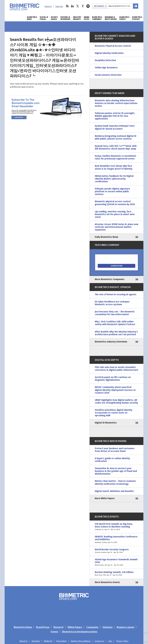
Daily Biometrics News (107, 237)
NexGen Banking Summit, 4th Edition (116, 574)
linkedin (72, 6)
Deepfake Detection (105, 60)
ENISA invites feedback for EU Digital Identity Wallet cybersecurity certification (114, 179)
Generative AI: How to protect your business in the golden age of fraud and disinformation (116, 471)
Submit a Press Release (81, 641)
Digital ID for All (44, 18)
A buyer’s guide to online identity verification (112, 460)
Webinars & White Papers (111, 18)
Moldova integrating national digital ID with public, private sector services (116, 137)
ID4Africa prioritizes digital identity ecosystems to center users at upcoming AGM (114, 413)
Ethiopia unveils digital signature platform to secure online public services (112, 192)
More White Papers (105, 498)
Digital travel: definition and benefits (114, 491)
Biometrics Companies (97, 18)
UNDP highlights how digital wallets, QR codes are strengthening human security (116, 401)
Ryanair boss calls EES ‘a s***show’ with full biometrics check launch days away (116, 147)
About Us (48, 6)
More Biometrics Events (107, 582)
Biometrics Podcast (137, 18)
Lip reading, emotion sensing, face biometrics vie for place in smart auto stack (115, 214)
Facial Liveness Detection (108, 75)
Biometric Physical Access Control (113, 46)
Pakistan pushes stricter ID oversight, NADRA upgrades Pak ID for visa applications (115, 116)
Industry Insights (77, 18)
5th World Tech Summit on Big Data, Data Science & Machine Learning (116, 527)
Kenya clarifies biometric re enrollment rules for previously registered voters (115, 157)
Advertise (36, 641)
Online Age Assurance (106, 68)
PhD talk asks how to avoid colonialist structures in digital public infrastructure (116, 369)
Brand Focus (87, 18)
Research (58, 627)
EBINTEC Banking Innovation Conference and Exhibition (116, 540)
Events (54, 632)
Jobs (110, 641)
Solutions (108, 627)
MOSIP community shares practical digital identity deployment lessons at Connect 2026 (115, 390)
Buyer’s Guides (54, 18)
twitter (78, 6)
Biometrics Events (124, 18)
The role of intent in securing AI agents (116, 294)
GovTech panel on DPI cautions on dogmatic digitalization (113, 379)
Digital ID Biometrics (106, 423)
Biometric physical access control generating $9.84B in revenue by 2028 (115, 203)
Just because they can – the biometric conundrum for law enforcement (115, 313)
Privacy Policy (122, 641)
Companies (92, 627)
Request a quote (125, 627)
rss (67, 6)
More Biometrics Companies (110, 279)
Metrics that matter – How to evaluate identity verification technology (115, 482)
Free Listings (61, 641)
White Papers (75, 627)
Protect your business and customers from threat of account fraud (115, 450)
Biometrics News (32, 18)
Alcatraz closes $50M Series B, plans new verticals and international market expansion (116, 227)
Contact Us (99, 641)
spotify (88, 6)
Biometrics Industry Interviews (111, 342)
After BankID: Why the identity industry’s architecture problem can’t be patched (116, 333)
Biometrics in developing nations (80, 632)
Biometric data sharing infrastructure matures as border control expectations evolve (116, 103)
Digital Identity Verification (109, 53)
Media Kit (48, 641)
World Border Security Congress (116, 551)
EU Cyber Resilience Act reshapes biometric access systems (112, 303)
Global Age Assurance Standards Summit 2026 (116, 562)
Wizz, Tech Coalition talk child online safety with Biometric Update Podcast (115, 323)
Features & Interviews (65, 18)
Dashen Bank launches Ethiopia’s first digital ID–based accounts (115, 127)
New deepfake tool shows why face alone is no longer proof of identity (114, 167)
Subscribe (59, 6)
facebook (83, 6)
